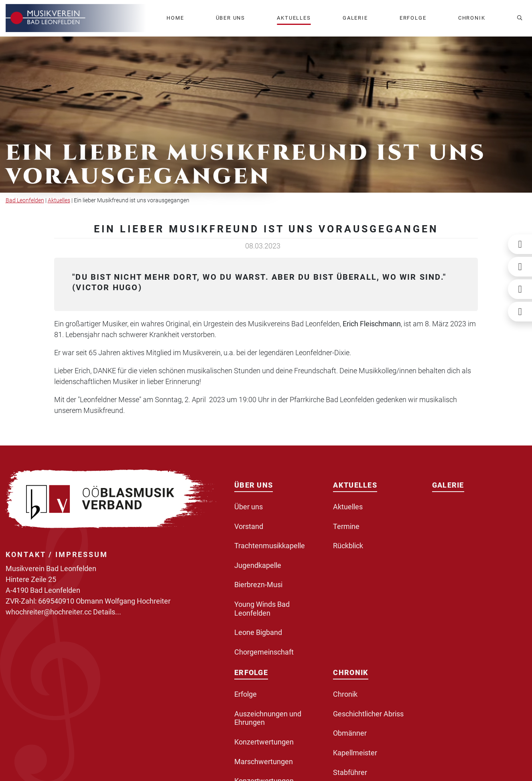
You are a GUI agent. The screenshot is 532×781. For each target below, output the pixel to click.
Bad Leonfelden (25, 200)
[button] (230, 18)
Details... (107, 612)
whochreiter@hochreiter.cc (49, 612)
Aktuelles (59, 200)
